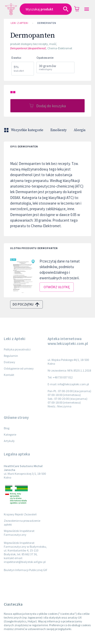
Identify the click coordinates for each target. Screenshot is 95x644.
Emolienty (59, 130)
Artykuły (9, 441)
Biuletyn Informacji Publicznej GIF (26, 570)
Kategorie (10, 434)
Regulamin (11, 356)
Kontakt (9, 375)
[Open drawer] (87, 9)
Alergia (80, 130)
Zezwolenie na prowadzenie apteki (22, 523)
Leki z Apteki (20, 23)
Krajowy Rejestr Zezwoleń (20, 514)
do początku (26, 304)
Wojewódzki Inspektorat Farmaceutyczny (19, 533)
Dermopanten (47, 23)
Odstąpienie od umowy (19, 368)
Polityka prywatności (17, 349)
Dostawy (9, 362)
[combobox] (46, 9)
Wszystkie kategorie (24, 130)
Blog (7, 428)
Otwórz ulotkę (57, 287)
